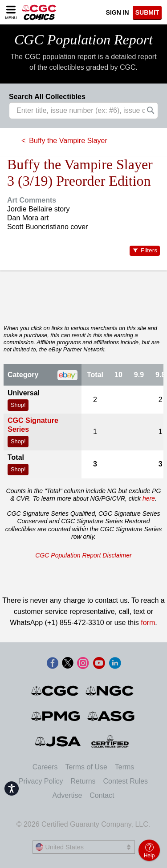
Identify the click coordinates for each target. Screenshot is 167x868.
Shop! (18, 405)
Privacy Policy (41, 781)
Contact (102, 795)
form (148, 623)
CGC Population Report (83, 40)
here (149, 498)
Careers (45, 767)
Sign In (118, 12)
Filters (149, 250)
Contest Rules (126, 781)
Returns (83, 781)
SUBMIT (147, 12)
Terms (125, 767)
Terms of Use (86, 767)
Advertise (67, 795)
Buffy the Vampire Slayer (68, 141)
